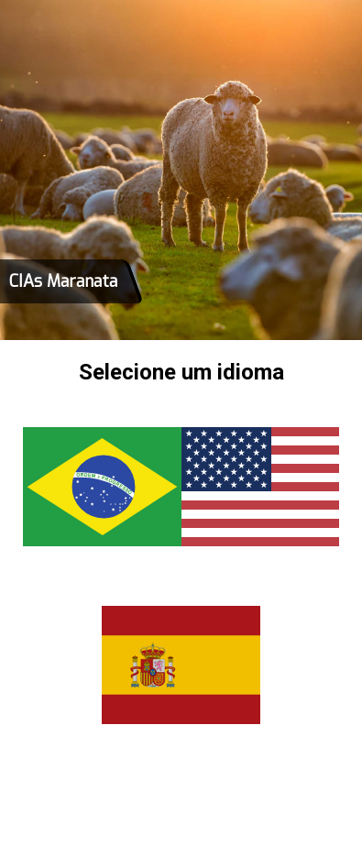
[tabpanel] (181, 170)
